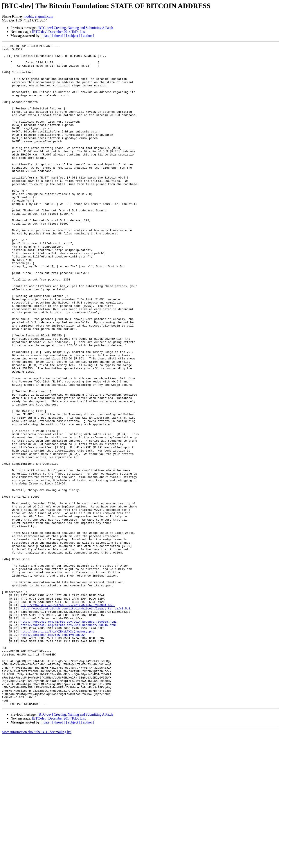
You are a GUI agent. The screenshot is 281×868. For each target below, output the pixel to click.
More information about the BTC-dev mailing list (37, 864)
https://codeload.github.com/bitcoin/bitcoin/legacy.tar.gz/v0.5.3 (75, 722)
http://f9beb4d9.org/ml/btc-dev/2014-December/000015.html (69, 741)
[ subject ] (73, 36)
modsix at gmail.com (39, 16)
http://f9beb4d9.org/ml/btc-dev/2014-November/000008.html (69, 737)
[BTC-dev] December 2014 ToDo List (59, 32)
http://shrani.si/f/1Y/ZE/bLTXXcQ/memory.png (57, 749)
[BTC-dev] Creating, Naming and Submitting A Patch (75, 28)
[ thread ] (59, 36)
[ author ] (88, 36)
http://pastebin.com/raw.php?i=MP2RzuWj (53, 753)
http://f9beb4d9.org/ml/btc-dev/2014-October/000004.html (68, 718)
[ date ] (46, 36)
